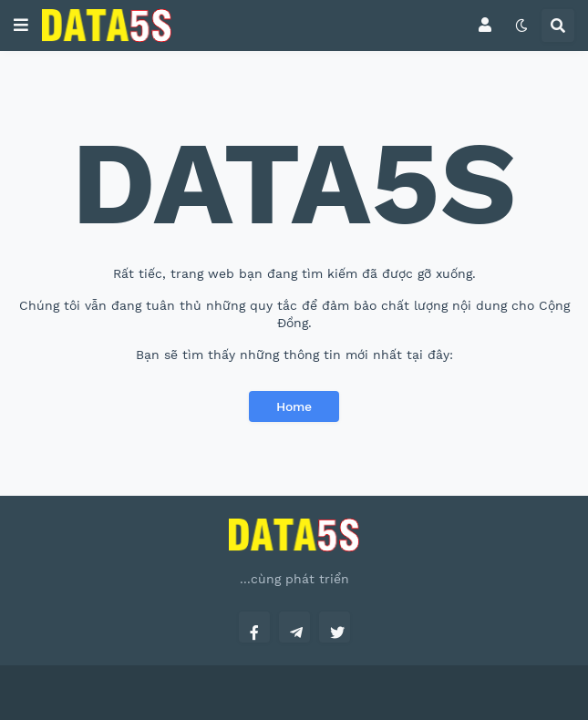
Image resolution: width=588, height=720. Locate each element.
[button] (21, 26)
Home (294, 406)
